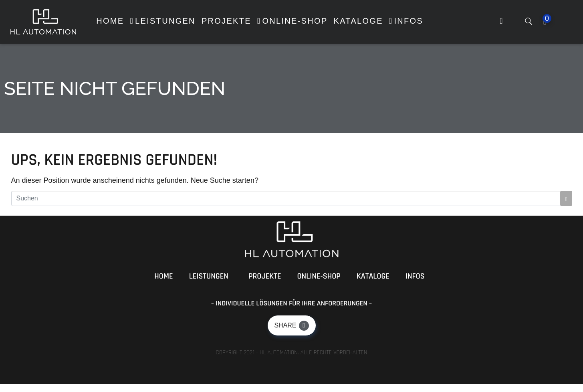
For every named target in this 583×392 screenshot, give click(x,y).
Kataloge (373, 276)
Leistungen (209, 276)
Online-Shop (319, 276)
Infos (415, 276)
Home (163, 276)
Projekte (265, 276)
